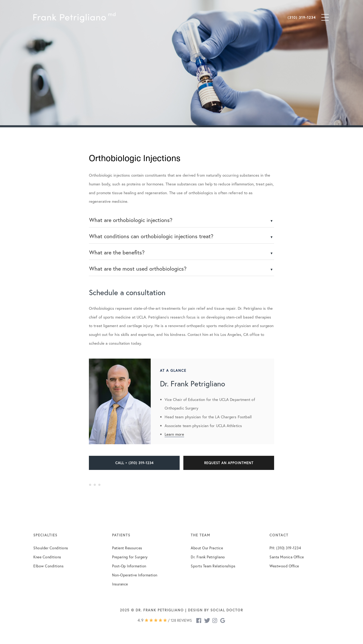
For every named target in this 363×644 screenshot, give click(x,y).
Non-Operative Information (135, 575)
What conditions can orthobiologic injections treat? (151, 236)
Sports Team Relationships (213, 566)
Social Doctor (227, 610)
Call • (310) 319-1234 (134, 463)
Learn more (174, 434)
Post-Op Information (129, 566)
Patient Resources (127, 548)
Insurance (120, 584)
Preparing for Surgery (130, 557)
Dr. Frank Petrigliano (208, 557)
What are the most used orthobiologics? (138, 269)
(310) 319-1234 (302, 17)
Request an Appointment (229, 463)
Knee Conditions (47, 557)
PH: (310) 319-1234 (285, 548)
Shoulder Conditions (51, 548)
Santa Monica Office (287, 557)
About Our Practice (207, 548)
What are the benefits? (117, 252)
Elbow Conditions (48, 566)
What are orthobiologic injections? (131, 220)
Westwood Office (284, 566)
